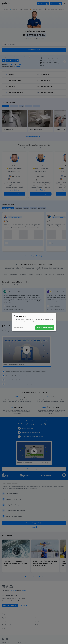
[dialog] (34, 322)
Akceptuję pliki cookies (45, 328)
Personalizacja (19, 328)
